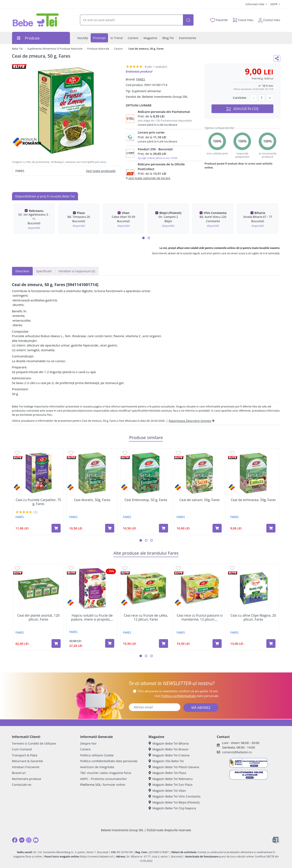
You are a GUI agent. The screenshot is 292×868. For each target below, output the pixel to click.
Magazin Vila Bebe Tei (166, 761)
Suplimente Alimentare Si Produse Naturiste (55, 49)
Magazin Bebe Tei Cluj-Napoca (172, 808)
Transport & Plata (25, 755)
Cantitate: (240, 98)
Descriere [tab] (22, 271)
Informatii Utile (255, 4)
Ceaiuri (118, 49)
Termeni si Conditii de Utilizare (34, 743)
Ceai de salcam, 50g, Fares (200, 500)
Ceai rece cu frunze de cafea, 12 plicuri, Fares (146, 617)
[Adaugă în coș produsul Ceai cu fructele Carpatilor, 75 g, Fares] (56, 528)
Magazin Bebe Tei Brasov (169, 749)
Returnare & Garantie (28, 761)
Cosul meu (243, 19)
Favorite (219, 20)
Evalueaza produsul (139, 71)
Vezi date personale (187, 696)
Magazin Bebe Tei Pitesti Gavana (174, 767)
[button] (143, 238)
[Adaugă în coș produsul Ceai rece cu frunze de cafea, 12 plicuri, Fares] (163, 644)
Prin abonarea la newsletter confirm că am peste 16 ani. (178, 691)
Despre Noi (88, 743)
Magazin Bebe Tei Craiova (169, 755)
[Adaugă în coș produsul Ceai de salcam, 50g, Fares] (217, 528)
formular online (114, 784)
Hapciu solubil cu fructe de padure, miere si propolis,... (92, 617)
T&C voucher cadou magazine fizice (106, 773)
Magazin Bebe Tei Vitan (167, 790)
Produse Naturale (98, 49)
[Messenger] (22, 840)
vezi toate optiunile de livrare (148, 178)
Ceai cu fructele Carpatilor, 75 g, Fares (38, 502)
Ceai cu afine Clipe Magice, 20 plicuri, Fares (253, 617)
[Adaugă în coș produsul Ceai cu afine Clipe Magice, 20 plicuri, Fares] (271, 644)
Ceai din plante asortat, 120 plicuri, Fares (38, 617)
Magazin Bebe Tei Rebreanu (171, 779)
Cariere (86, 749)
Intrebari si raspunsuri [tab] (77, 271)
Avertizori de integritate (97, 767)
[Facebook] (15, 840)
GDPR (274, 4)
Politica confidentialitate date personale (109, 761)
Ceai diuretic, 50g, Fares (92, 500)
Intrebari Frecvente (26, 767)
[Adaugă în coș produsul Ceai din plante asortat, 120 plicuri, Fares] (56, 644)
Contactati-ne (22, 784)
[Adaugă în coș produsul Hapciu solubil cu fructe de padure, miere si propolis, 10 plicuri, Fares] (110, 643)
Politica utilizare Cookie (97, 755)
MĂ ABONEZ (201, 708)
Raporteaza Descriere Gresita (192, 421)
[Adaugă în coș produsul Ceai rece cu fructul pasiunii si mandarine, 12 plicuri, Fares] (217, 644)
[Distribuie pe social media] (277, 59)
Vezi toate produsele (101, 171)
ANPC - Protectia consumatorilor (104, 779)
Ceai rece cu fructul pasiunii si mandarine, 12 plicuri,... (200, 617)
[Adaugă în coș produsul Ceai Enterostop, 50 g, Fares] (163, 528)
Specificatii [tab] (44, 271)
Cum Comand (22, 749)
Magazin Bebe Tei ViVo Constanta (175, 796)
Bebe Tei (17, 49)
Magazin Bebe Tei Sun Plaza (171, 784)
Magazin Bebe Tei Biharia (169, 743)
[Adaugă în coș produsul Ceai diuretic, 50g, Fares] (110, 528)
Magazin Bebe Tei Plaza (167, 773)
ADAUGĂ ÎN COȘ (242, 109)
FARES (141, 79)
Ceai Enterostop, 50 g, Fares (146, 500)
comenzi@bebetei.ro (237, 752)
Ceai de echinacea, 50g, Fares (253, 500)
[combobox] (131, 20)
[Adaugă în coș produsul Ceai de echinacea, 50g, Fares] (271, 528)
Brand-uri (19, 773)
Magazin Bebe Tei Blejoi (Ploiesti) (174, 802)
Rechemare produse (27, 779)
